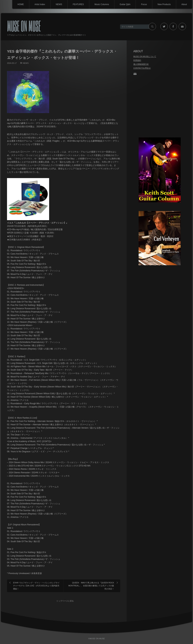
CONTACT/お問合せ (142, 68)
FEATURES (78, 4)
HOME (21, 4)
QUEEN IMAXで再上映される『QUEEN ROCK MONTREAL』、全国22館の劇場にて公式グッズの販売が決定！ (91, 586)
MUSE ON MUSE (24, 26)
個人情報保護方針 (141, 64)
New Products (164, 4)
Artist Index (40, 4)
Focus (144, 4)
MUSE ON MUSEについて (145, 56)
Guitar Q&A (125, 4)
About (184, 4)
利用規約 (137, 60)
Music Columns (102, 4)
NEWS (59, 4)
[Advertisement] (160, 107)
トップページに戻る (65, 601)
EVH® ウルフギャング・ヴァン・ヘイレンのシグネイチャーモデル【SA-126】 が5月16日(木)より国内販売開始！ (36, 586)
